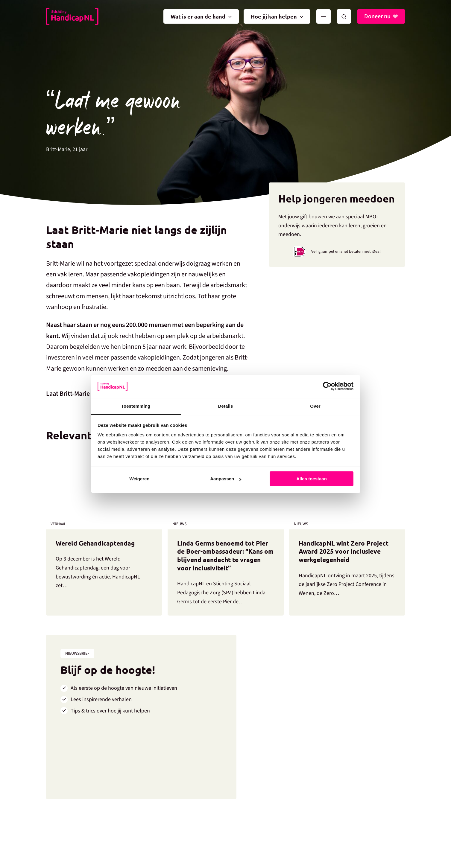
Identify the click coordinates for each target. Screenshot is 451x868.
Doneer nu (377, 16)
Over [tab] (315, 406)
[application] (228, 17)
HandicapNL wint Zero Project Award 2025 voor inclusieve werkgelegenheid (345, 552)
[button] (344, 16)
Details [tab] (226, 406)
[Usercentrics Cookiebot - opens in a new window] (327, 386)
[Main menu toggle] (324, 16)
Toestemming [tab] (136, 406)
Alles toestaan (312, 479)
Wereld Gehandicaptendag (97, 543)
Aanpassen (226, 479)
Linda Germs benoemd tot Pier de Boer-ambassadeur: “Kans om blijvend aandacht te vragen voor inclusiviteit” (224, 556)
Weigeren (139, 479)
